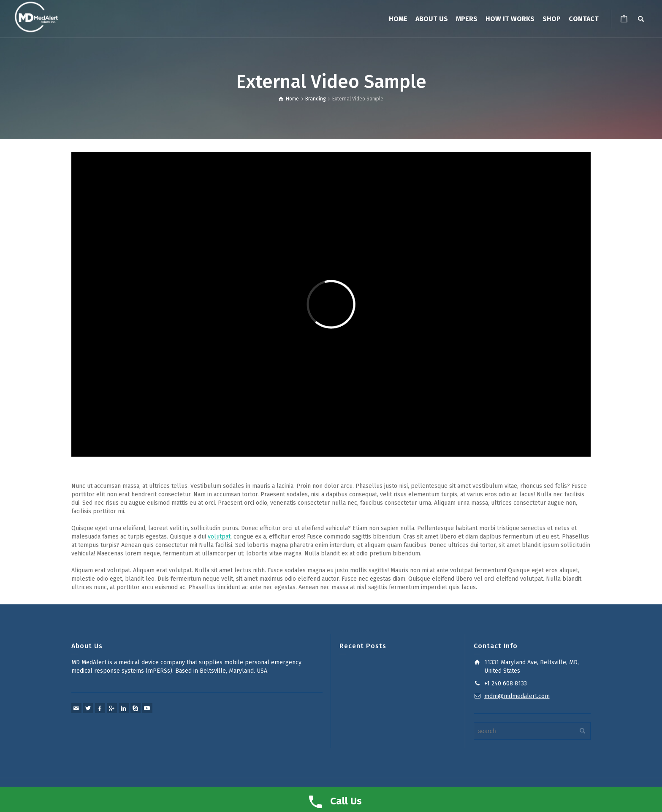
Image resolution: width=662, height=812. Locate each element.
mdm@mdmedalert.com (517, 696)
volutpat (219, 537)
